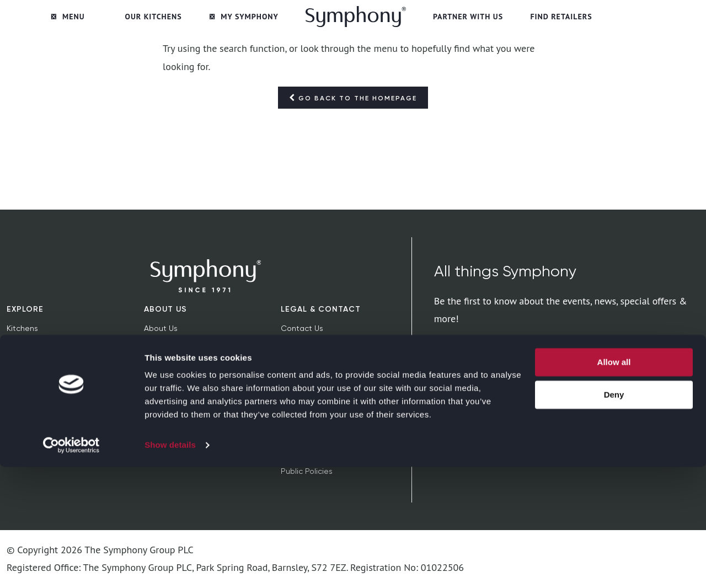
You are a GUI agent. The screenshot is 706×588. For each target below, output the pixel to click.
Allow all (614, 483)
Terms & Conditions (316, 346)
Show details (170, 566)
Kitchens (22, 328)
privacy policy (670, 394)
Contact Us (302, 328)
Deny (614, 515)
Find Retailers (561, 17)
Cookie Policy (306, 382)
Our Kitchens (154, 17)
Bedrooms (26, 346)
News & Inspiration (40, 364)
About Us (165, 309)
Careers (159, 382)
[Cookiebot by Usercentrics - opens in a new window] (71, 566)
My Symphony (244, 17)
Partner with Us (468, 17)
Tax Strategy (304, 453)
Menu (68, 17)
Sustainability (169, 346)
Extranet (159, 400)
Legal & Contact (321, 309)
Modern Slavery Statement (331, 436)
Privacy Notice (307, 364)
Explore (25, 309)
